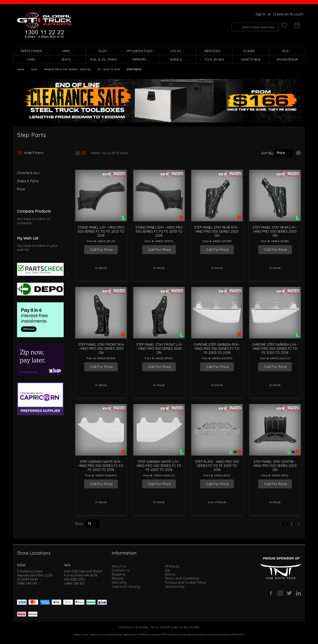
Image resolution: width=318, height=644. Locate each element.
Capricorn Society (126, 586)
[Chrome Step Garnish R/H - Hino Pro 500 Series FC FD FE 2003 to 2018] (217, 313)
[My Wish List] (284, 25)
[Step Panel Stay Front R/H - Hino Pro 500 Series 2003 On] (101, 313)
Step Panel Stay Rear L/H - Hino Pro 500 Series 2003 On (275, 231)
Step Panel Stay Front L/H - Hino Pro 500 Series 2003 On (159, 349)
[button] (284, 153)
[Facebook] (271, 593)
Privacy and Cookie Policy (185, 582)
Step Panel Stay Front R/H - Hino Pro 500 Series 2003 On (101, 349)
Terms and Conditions (182, 578)
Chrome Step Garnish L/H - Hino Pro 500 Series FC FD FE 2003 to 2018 (275, 349)
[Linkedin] (298, 593)
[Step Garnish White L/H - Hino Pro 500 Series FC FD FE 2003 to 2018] (159, 430)
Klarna (170, 574)
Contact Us (121, 570)
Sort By (267, 153)
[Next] (299, 524)
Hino (34, 69)
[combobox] (249, 25)
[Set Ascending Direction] (298, 153)
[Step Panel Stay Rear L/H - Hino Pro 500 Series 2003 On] (275, 196)
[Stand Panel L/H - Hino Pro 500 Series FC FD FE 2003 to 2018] (101, 196)
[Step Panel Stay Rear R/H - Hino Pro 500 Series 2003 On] (217, 196)
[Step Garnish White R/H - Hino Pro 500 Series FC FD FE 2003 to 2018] (101, 430)
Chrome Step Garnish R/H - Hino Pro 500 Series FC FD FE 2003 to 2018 (217, 349)
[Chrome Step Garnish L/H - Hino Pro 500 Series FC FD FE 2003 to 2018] (275, 313)
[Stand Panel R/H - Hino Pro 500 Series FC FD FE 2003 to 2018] (159, 196)
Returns (118, 578)
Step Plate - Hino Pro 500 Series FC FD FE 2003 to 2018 (217, 466)
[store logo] (44, 25)
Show (79, 524)
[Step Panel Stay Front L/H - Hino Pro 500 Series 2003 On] (159, 313)
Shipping (119, 574)
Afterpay (172, 566)
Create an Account (288, 14)
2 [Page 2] (292, 524)
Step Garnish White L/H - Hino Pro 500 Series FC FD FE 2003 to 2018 (159, 466)
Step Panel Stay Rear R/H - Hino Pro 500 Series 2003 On (217, 231)
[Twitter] (289, 593)
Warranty (119, 582)
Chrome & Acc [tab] (28, 173)
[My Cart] (297, 25)
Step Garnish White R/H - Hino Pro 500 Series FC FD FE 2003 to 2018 (101, 466)
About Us (119, 566)
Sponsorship (175, 586)
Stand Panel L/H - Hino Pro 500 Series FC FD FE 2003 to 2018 (101, 231)
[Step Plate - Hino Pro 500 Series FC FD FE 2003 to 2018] (217, 430)
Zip (168, 570)
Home (21, 69)
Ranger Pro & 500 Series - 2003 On (67, 69)
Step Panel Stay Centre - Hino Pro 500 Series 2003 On (275, 466)
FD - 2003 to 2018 (109, 69)
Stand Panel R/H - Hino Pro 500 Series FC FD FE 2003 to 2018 (159, 231)
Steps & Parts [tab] (28, 181)
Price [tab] (21, 189)
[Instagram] (280, 593)
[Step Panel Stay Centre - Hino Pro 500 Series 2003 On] (275, 430)
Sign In (261, 14)
